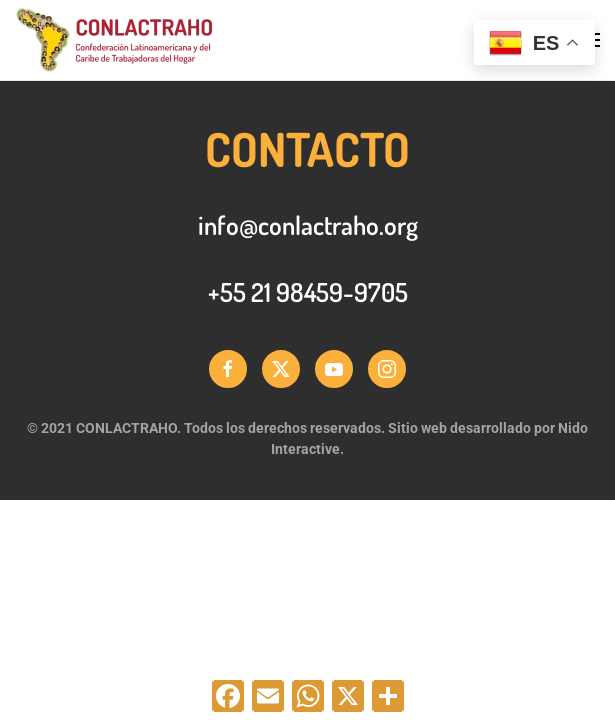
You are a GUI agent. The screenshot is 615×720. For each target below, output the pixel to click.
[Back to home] (114, 40)
